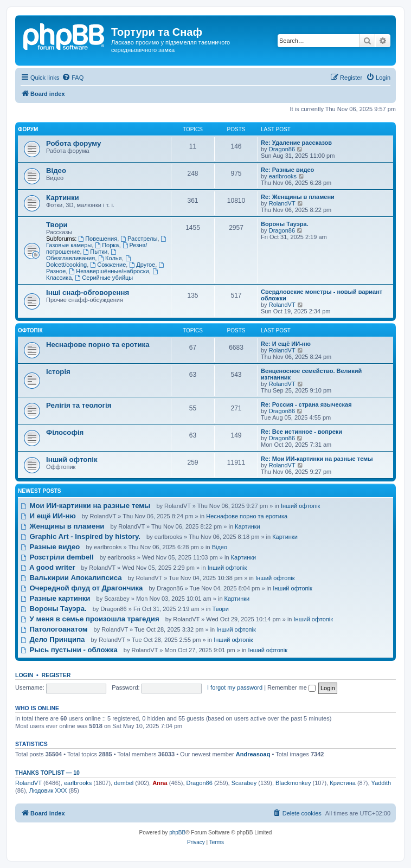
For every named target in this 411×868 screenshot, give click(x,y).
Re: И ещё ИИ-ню (286, 344)
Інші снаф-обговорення (88, 292)
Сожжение (108, 265)
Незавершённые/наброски (109, 271)
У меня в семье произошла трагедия (90, 619)
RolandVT (282, 203)
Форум (28, 129)
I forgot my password (235, 687)
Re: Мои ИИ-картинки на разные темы (317, 459)
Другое (142, 265)
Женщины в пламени (62, 526)
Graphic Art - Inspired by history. (81, 536)
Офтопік (30, 330)
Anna (160, 783)
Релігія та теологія (79, 405)
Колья (110, 258)
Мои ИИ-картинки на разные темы (85, 506)
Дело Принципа (53, 639)
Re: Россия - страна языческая (306, 404)
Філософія (65, 432)
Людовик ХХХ (48, 790)
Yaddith (381, 783)
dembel (124, 783)
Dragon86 (282, 149)
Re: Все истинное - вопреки (301, 432)
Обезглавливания (82, 255)
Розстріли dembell (57, 557)
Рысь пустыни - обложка (69, 650)
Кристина (343, 783)
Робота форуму (73, 143)
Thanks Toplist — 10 (47, 773)
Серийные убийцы (104, 278)
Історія (58, 372)
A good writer (48, 567)
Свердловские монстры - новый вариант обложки (322, 295)
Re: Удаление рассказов (296, 143)
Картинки (63, 198)
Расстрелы (139, 239)
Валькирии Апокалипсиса (71, 578)
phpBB (177, 832)
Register (56, 675)
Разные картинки (55, 598)
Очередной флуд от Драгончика (82, 588)
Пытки (96, 252)
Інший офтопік (72, 459)
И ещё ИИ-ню (48, 516)
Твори (57, 225)
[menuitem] (73, 78)
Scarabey (244, 783)
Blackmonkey (293, 783)
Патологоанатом (54, 629)
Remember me (291, 687)
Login (24, 675)
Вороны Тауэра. (285, 224)
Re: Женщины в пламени (298, 197)
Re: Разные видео (287, 170)
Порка (107, 245)
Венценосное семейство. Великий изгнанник (311, 374)
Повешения (98, 239)
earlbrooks (283, 176)
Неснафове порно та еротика (98, 345)
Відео (56, 171)
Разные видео (50, 547)
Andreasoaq (253, 754)
